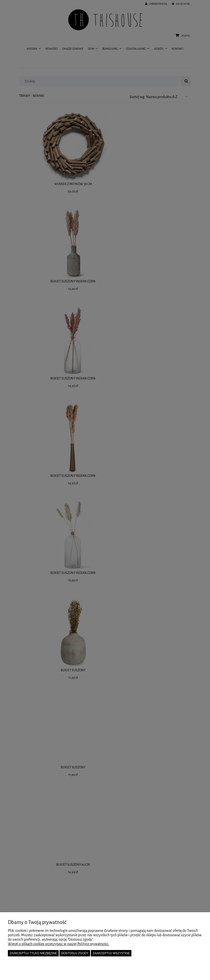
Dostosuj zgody (75, 953)
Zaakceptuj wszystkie (111, 953)
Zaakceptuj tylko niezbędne (33, 953)
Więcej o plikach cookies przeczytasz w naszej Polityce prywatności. (59, 944)
